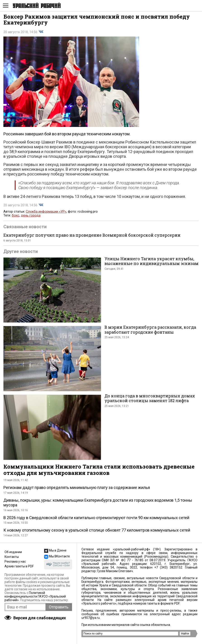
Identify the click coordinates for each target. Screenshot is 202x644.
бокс (15, 215)
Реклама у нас (15, 561)
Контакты (12, 557)
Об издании (13, 552)
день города (31, 215)
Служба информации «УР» (46, 212)
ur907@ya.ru (91, 618)
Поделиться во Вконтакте (41, 32)
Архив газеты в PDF (19, 566)
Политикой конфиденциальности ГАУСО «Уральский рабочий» (35, 596)
